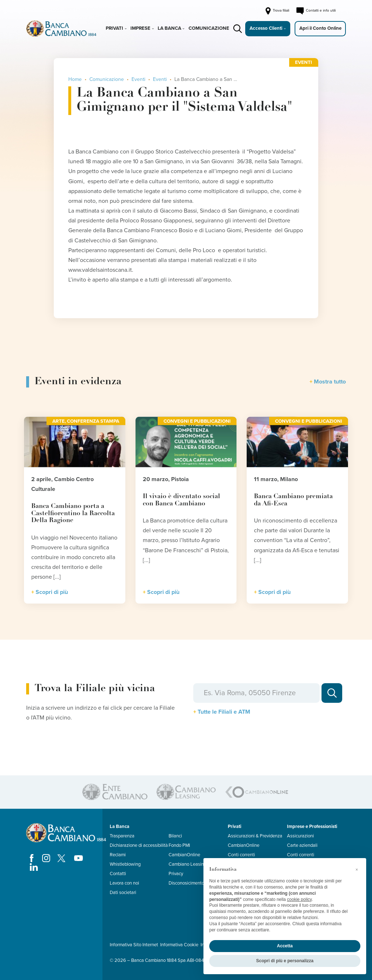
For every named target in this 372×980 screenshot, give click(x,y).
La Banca (169, 28)
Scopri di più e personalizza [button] (285, 961)
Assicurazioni (300, 836)
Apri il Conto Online (320, 28)
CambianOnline (184, 855)
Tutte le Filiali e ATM (224, 712)
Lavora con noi (124, 883)
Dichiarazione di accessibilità (139, 845)
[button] (357, 870)
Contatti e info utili (316, 11)
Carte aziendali (302, 845)
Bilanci (175, 836)
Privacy (176, 874)
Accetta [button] (285, 946)
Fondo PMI (179, 845)
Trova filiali (277, 11)
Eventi (138, 79)
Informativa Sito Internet (134, 945)
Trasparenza (122, 836)
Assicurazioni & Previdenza (255, 836)
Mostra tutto (330, 382)
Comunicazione (209, 28)
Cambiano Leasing (187, 864)
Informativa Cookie (179, 945)
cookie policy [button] (299, 899)
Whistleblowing (125, 864)
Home (75, 79)
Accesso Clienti (266, 28)
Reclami (118, 855)
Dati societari (123, 893)
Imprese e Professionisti (312, 827)
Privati (114, 28)
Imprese (140, 28)
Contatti (118, 874)
